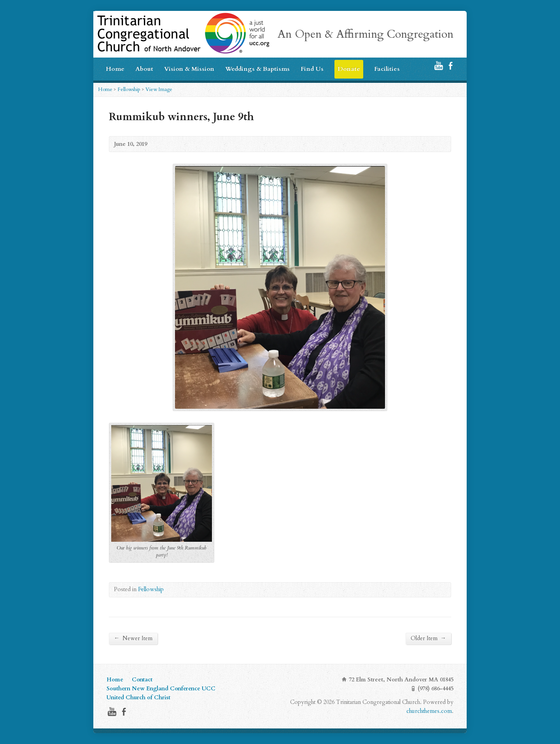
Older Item (428, 638)
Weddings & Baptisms (257, 69)
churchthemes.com (429, 711)
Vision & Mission (189, 69)
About (144, 69)
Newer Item (133, 638)
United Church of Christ (138, 698)
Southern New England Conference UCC (161, 689)
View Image (159, 89)
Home (115, 69)
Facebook (451, 66)
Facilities (387, 69)
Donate (349, 69)
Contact (142, 680)
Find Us (312, 69)
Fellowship (129, 89)
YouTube (438, 66)
